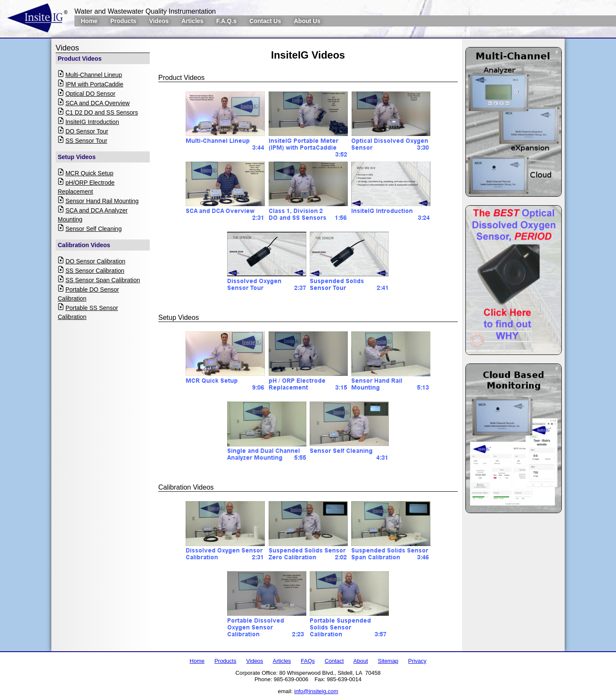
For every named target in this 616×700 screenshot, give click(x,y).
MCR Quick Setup (89, 173)
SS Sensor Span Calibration (103, 280)
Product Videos (80, 59)
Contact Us (265, 21)
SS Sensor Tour (86, 141)
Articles (192, 21)
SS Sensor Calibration (95, 271)
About (361, 661)
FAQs (308, 661)
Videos (159, 21)
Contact (334, 661)
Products (123, 21)
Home (89, 21)
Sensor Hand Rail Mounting (102, 201)
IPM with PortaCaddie (94, 84)
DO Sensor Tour (87, 131)
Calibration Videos (84, 245)
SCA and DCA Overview (98, 103)
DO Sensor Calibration (95, 261)
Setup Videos (77, 157)
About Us (307, 21)
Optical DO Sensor (90, 94)
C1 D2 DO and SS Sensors (102, 112)
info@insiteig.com (316, 691)
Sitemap (388, 661)
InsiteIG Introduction (92, 122)
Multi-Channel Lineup (94, 75)
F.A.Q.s (227, 21)
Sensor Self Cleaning (94, 229)
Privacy (417, 661)
